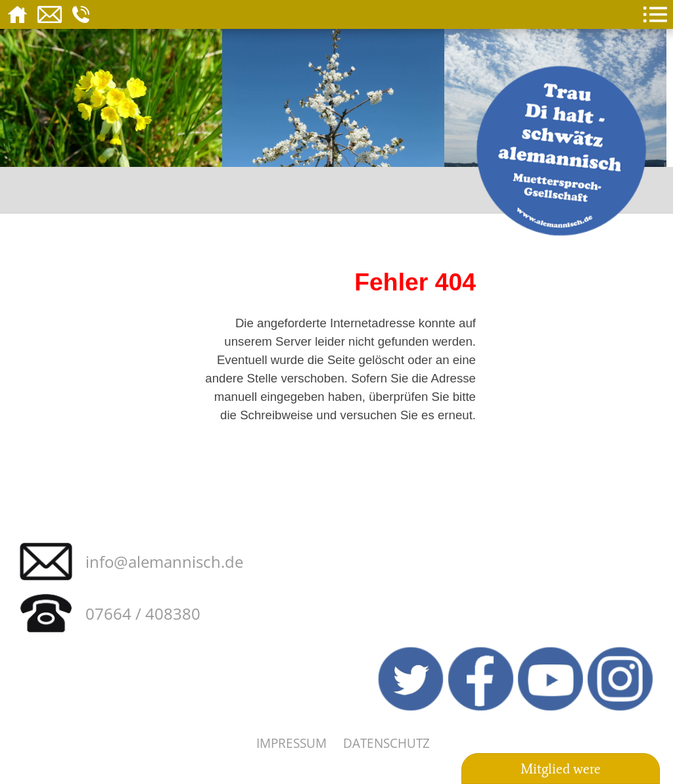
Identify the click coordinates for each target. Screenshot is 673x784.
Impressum (291, 743)
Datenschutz (386, 743)
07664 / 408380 (143, 613)
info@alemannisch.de (164, 562)
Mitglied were (561, 769)
